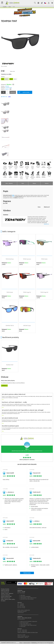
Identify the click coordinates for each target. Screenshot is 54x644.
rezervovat (13, 92)
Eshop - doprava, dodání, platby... (8, 599)
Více (3, 400)
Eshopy (21, 643)
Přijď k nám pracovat (6, 598)
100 (13, 197)
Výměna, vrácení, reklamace (7, 593)
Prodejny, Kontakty (5, 589)
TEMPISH (7, 86)
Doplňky (5, 7)
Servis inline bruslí (5, 592)
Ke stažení (3, 601)
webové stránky (27, 643)
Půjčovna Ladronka (5, 591)
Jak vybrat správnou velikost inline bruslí (14, 394)
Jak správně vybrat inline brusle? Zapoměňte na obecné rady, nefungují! (23, 410)
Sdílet (9, 97)
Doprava (7, 89)
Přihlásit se (4, 386)
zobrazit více (46, 224)
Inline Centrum (12, 3)
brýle (13, 195)
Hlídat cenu (5, 97)
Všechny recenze (27, 573)
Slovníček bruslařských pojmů (10, 426)
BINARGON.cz (35, 643)
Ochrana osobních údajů (6, 596)
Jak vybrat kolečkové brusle (10, 418)
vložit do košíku (24, 92)
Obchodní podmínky (5, 595)
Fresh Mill (51, 643)
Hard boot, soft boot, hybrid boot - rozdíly (14, 402)
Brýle (10, 7)
